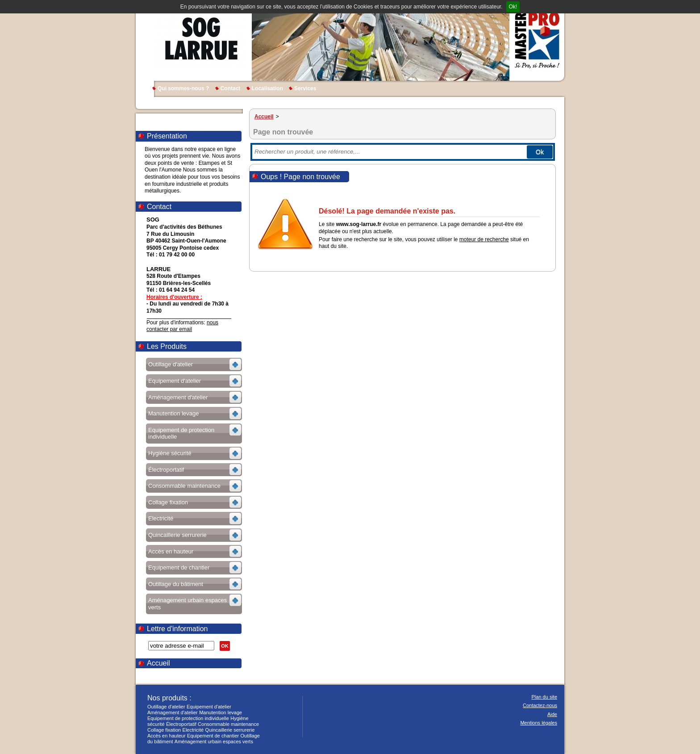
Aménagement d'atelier (173, 712)
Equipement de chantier (213, 736)
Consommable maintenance (228, 724)
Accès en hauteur (167, 736)
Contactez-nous (540, 705)
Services (305, 88)
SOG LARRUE (200, 40)
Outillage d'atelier (166, 707)
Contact (231, 88)
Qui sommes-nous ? (183, 88)
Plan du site (544, 697)
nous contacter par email (182, 326)
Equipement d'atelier (209, 707)
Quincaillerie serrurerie (230, 730)
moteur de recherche (484, 239)
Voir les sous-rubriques (193, 366)
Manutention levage (221, 712)
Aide (552, 714)
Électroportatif (181, 724)
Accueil (158, 663)
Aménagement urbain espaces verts (214, 741)
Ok (540, 152)
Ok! (513, 7)
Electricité (193, 730)
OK (225, 646)
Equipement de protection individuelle (188, 718)
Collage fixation (164, 730)
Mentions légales (539, 723)
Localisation (267, 88)
